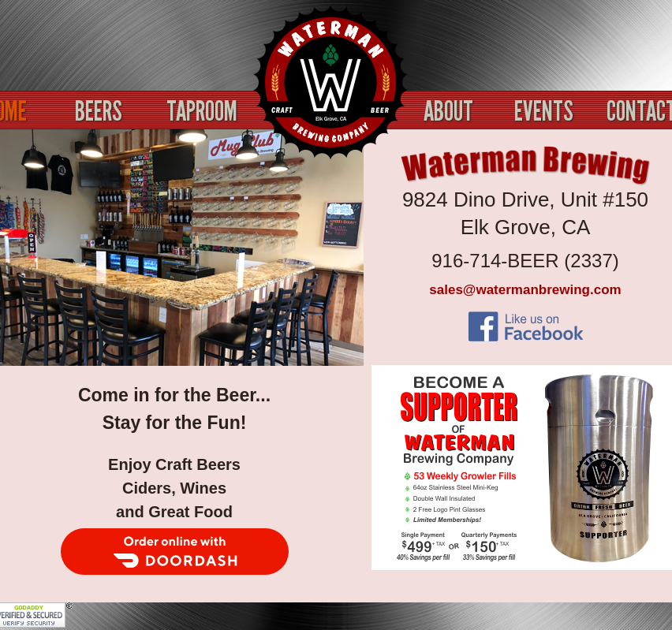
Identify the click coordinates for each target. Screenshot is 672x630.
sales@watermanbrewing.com (525, 290)
